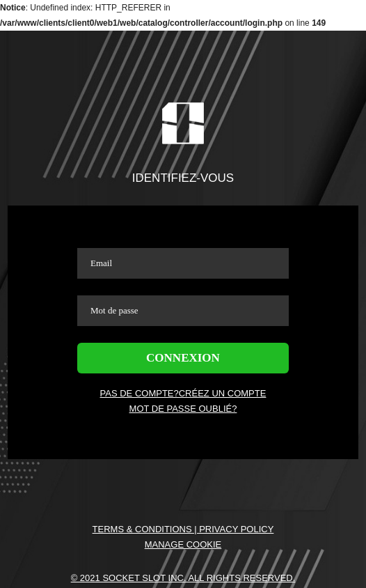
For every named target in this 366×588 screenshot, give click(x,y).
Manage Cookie (183, 544)
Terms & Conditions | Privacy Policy (183, 529)
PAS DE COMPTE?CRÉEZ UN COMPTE (183, 393)
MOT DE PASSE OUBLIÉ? (183, 409)
